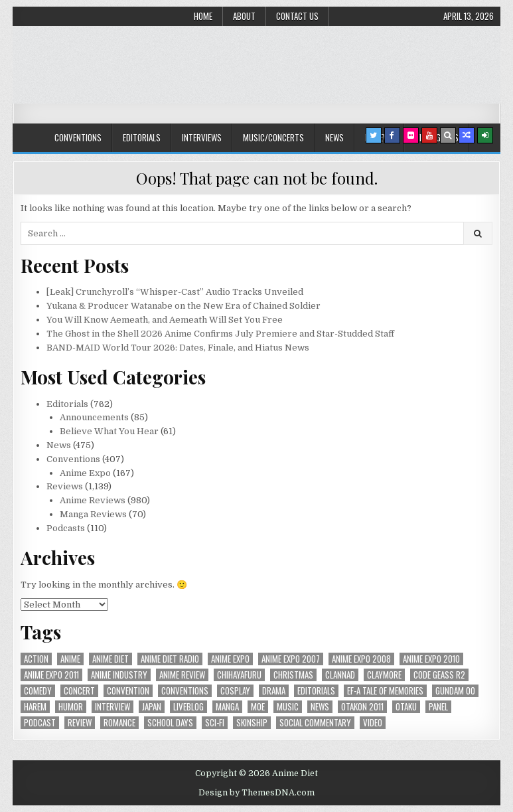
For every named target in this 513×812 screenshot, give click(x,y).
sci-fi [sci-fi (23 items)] (215, 723)
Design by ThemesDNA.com (256, 793)
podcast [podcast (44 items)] (40, 723)
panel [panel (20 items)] (438, 707)
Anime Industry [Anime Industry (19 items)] (119, 675)
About (244, 16)
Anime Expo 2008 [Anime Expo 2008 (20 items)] (361, 659)
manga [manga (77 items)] (227, 707)
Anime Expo (85, 473)
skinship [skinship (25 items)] (252, 723)
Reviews (65, 486)
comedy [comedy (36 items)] (38, 691)
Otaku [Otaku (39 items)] (406, 707)
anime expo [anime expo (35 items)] (230, 659)
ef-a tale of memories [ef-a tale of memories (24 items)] (385, 691)
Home (203, 16)
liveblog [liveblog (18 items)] (188, 707)
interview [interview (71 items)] (112, 707)
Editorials (142, 137)
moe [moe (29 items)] (258, 707)
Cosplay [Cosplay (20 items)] (235, 691)
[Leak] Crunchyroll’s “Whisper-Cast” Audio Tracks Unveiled (175, 292)
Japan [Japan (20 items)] (152, 707)
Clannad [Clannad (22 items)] (340, 675)
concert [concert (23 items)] (79, 691)
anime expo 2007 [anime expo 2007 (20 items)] (291, 659)
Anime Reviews (93, 500)
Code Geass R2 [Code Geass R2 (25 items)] (439, 675)
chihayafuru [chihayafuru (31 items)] (239, 675)
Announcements (94, 417)
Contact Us (297, 16)
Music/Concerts (273, 137)
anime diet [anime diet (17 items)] (110, 659)
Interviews (202, 137)
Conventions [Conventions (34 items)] (185, 691)
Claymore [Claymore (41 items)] (384, 675)
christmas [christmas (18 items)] (293, 675)
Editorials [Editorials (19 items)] (316, 691)
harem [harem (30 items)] (35, 707)
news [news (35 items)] (320, 707)
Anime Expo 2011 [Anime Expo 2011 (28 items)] (51, 675)
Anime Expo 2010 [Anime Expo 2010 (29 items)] (431, 659)
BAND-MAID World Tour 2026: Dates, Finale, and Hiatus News (178, 348)
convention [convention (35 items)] (128, 691)
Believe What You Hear (109, 431)
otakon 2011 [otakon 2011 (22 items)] (362, 707)
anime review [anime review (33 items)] (182, 675)
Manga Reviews (93, 514)
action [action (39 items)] (36, 659)
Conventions (78, 137)
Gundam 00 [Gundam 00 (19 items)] (455, 691)
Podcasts (66, 528)
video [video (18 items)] (373, 723)
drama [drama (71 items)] (274, 691)
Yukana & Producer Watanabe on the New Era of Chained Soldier (183, 306)
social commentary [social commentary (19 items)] (315, 723)
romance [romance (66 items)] (119, 723)
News (334, 137)
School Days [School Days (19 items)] (170, 723)
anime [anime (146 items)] (70, 659)
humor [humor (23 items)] (71, 707)
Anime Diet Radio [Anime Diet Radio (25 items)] (170, 659)
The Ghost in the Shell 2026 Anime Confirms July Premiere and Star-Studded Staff (220, 334)
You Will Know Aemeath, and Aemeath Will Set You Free (165, 320)
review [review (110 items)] (80, 723)
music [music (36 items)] (288, 707)
